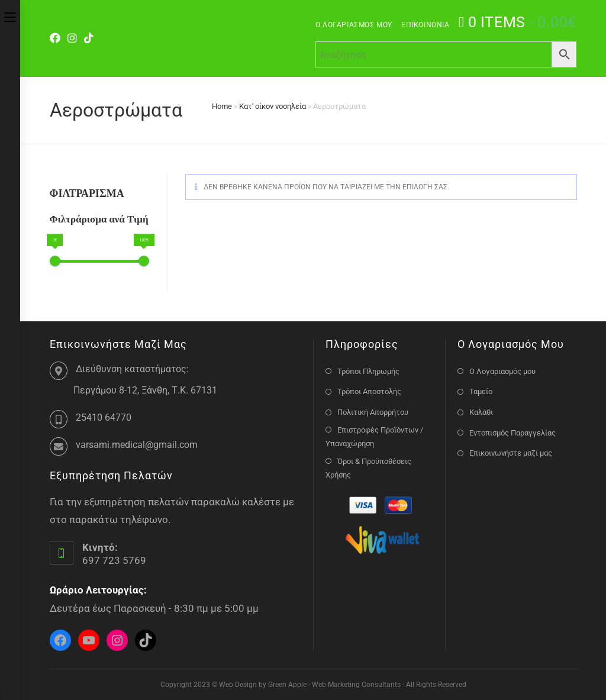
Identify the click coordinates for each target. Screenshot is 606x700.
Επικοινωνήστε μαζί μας (511, 453)
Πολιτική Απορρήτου (373, 412)
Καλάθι (481, 412)
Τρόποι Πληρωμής (368, 371)
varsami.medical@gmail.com (137, 445)
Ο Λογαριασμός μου (354, 25)
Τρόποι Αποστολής (369, 391)
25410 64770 (104, 417)
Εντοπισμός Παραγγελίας (512, 433)
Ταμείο (481, 391)
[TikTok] (89, 38)
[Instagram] (72, 38)
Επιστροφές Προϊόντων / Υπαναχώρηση (374, 437)
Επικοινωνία (426, 25)
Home (222, 106)
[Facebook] (57, 38)
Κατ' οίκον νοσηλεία (273, 106)
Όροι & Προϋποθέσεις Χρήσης (368, 468)
